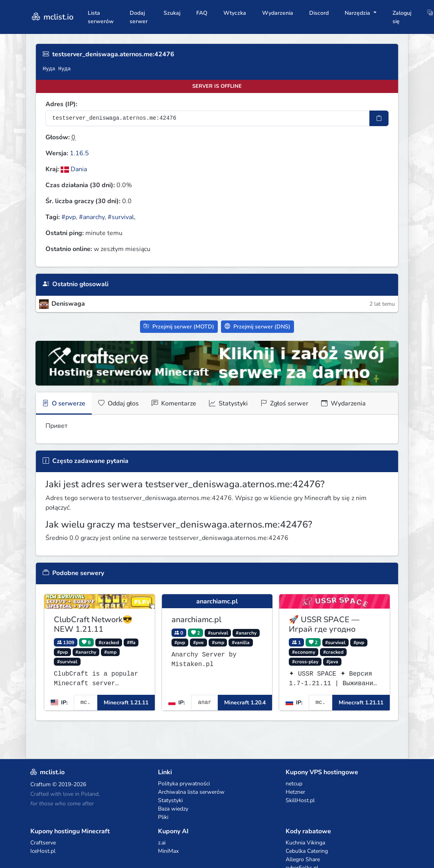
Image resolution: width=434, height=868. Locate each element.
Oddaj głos (118, 403)
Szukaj (172, 13)
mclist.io (52, 17)
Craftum (40, 784)
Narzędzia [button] (358, 13)
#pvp (69, 217)
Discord (319, 13)
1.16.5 (79, 153)
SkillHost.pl (300, 800)
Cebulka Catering (307, 851)
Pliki (163, 817)
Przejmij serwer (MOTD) (179, 327)
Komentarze (174, 403)
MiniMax (168, 851)
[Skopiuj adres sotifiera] (379, 118)
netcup (294, 784)
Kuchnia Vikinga (305, 843)
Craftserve (43, 843)
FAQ (202, 13)
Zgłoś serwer (284, 403)
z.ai (162, 843)
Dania (74, 169)
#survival (121, 217)
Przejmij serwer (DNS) (257, 327)
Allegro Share (303, 859)
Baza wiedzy (173, 809)
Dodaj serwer (139, 17)
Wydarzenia (278, 13)
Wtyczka (235, 13)
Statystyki (228, 403)
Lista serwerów (101, 17)
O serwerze (64, 403)
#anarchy (92, 217)
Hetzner (295, 792)
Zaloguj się (402, 17)
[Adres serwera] (208, 118)
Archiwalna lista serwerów (191, 792)
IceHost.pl (43, 851)
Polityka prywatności (184, 784)
